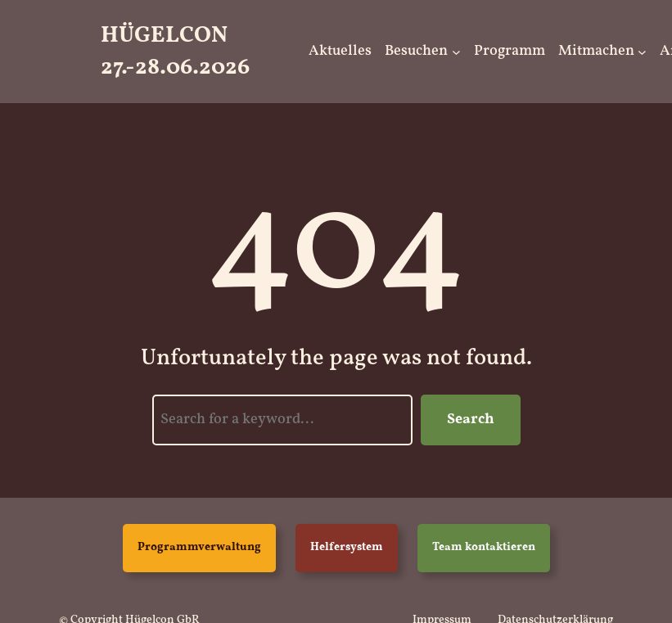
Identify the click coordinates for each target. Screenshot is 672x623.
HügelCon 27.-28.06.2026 (175, 52)
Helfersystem (347, 547)
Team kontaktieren (484, 547)
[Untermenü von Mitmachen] (642, 52)
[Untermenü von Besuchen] (456, 52)
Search (471, 420)
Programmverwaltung (199, 547)
